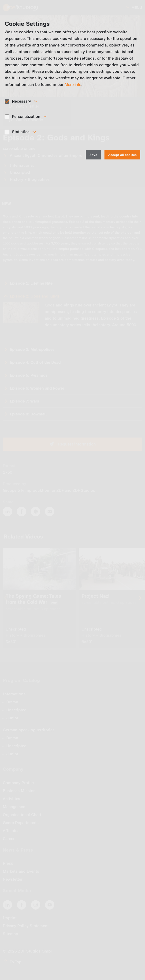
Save (93, 155)
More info (73, 85)
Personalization (26, 116)
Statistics (21, 132)
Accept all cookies (122, 155)
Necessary (21, 101)
